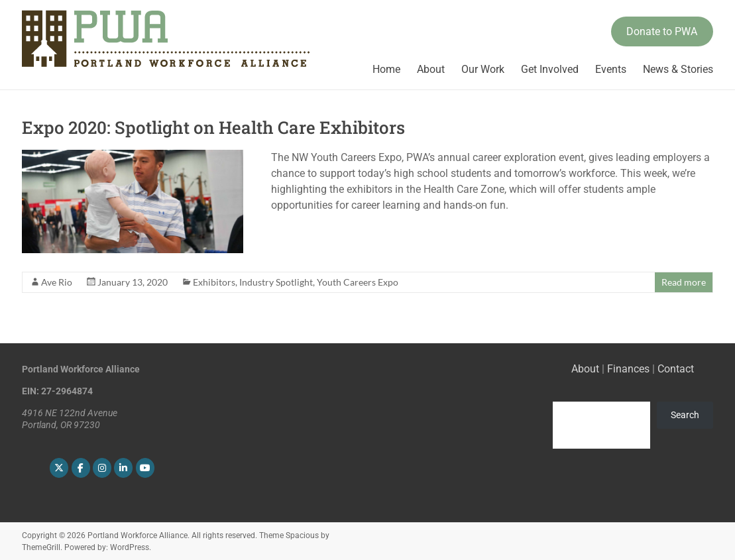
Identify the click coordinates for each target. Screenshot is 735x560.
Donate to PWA (662, 31)
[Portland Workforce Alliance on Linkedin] (123, 468)
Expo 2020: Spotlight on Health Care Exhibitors (213, 127)
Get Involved (550, 69)
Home (386, 69)
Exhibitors (214, 282)
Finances (628, 369)
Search (685, 415)
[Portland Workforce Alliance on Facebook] (81, 468)
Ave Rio (57, 282)
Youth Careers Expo (358, 282)
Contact (676, 369)
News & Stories (678, 69)
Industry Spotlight (276, 282)
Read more (684, 282)
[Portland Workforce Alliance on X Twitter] (59, 468)
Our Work (483, 69)
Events (611, 69)
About (431, 69)
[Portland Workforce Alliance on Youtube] (145, 468)
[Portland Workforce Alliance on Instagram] (102, 468)
